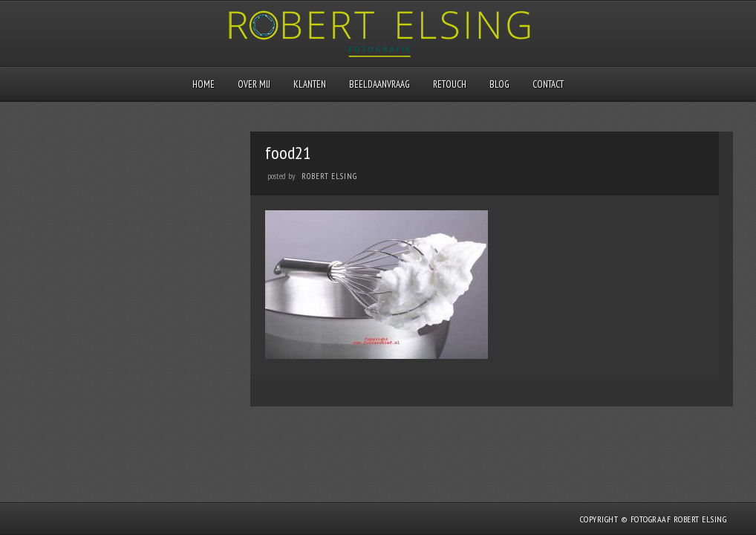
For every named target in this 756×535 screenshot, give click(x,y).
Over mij (254, 84)
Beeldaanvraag (379, 84)
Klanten (310, 84)
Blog (499, 84)
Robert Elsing (329, 176)
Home (203, 84)
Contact (548, 84)
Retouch (450, 84)
